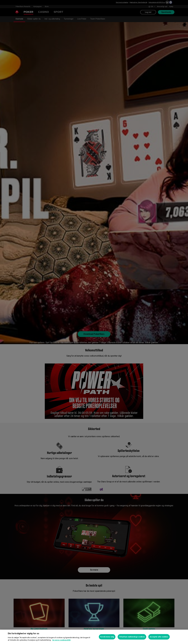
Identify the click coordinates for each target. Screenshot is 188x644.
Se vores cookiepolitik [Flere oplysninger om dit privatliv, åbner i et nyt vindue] (61, 640)
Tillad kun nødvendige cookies (132, 637)
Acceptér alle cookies (159, 637)
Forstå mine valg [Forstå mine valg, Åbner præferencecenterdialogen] (107, 637)
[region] (94, 637)
